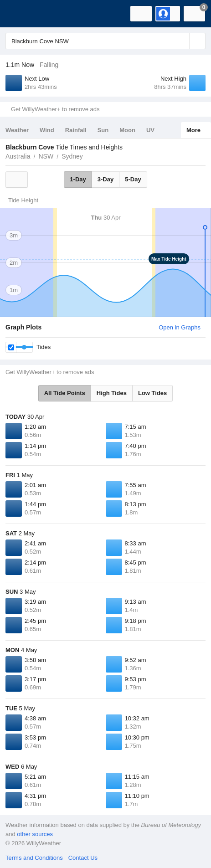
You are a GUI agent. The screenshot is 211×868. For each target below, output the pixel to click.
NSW (46, 156)
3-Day (105, 179)
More (193, 130)
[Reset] (181, 41)
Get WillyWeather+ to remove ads (55, 109)
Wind (47, 130)
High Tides (112, 393)
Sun (103, 130)
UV (150, 130)
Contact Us (83, 858)
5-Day (133, 179)
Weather (17, 130)
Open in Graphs (180, 327)
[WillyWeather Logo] (21, 14)
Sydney (72, 156)
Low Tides (152, 393)
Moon (127, 130)
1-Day (78, 179)
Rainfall (76, 130)
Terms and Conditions (34, 858)
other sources (35, 834)
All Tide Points (65, 393)
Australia (18, 156)
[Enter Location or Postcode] (105, 41)
